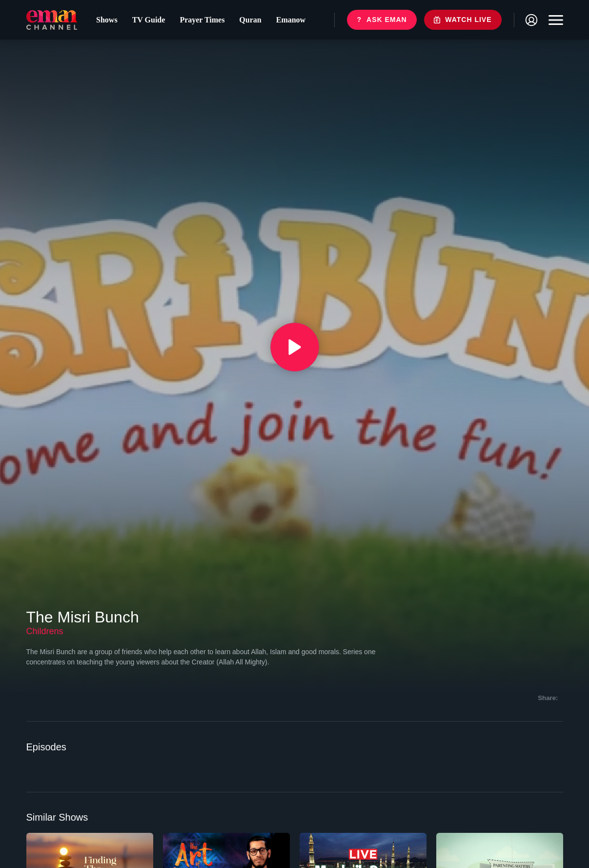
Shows (107, 20)
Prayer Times (202, 20)
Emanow (291, 20)
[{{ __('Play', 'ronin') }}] (295, 347)
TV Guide (149, 20)
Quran (250, 20)
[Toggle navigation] (553, 20)
